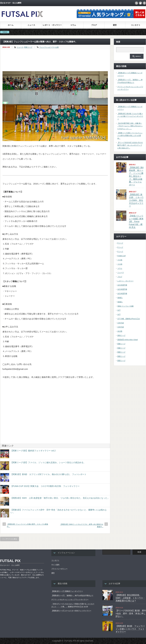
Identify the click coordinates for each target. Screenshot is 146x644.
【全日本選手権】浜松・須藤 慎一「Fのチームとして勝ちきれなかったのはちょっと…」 (130, 126)
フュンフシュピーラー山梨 (49, 47)
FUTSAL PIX (10, 561)
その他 (120, 260)
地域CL (120, 298)
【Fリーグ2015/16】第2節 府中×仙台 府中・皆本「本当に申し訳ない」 (131, 613)
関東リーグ (28, 47)
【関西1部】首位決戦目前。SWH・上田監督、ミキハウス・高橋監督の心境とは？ (130, 598)
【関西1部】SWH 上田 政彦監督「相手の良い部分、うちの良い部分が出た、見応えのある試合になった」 (60, 498)
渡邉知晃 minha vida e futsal (128, 340)
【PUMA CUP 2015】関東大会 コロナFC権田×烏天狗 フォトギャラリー (45, 486)
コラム (73, 25)
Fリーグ (120, 243)
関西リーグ (121, 352)
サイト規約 (55, 565)
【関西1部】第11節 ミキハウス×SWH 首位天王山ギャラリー (136, 200)
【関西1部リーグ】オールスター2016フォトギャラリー (71, 611)
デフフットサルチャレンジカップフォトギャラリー (70, 600)
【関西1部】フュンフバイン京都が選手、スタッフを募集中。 (28, 525)
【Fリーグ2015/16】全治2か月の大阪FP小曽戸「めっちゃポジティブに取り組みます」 (130, 145)
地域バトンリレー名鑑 (125, 306)
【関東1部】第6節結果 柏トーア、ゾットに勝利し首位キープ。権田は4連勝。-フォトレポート (136, 176)
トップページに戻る (10, 539)
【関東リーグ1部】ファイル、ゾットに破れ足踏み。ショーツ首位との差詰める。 (48, 462)
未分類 (120, 331)
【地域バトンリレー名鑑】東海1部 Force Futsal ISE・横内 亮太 (136, 222)
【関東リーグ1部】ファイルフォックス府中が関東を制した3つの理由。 (130, 136)
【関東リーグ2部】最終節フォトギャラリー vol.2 (33, 451)
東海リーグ (121, 335)
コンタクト (136, 25)
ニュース (31, 25)
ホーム (11, 25)
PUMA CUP (122, 256)
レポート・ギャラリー (52, 25)
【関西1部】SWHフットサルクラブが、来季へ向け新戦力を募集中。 (82, 525)
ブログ (94, 25)
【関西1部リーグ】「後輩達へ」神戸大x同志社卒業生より (72, 595)
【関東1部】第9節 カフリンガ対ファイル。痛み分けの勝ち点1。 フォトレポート (48, 474)
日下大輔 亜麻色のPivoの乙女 (129, 319)
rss (136, 3)
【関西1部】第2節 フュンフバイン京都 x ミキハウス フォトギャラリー (130, 629)
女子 (119, 310)
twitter (140, 3)
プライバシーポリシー (59, 569)
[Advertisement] (56, 61)
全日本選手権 (122, 285)
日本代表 (121, 323)
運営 (115, 25)
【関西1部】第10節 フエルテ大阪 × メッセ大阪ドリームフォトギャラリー (130, 116)
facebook (144, 3)
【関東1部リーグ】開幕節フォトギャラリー (67, 591)
